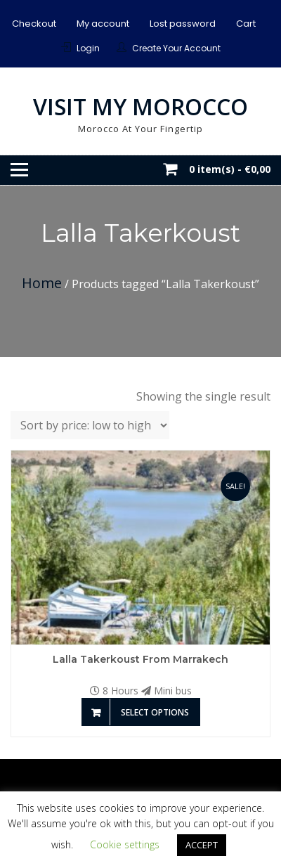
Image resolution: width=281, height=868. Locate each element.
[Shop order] (90, 425)
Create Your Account (176, 48)
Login (88, 48)
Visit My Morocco (140, 106)
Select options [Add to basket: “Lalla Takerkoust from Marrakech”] (155, 712)
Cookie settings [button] (125, 844)
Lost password (183, 24)
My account (103, 24)
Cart (246, 24)
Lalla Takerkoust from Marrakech (140, 659)
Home (42, 283)
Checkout (34, 24)
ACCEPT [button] (202, 845)
